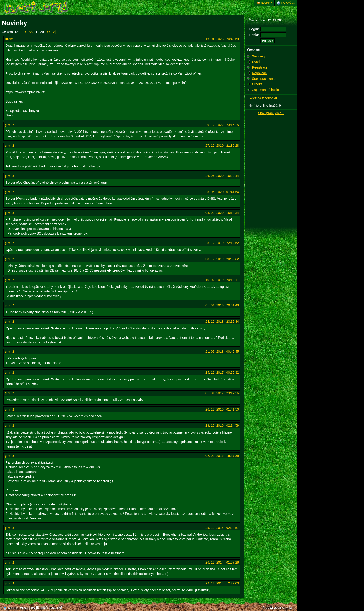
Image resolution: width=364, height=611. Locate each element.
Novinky (264, 3)
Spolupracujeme (264, 79)
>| (55, 32)
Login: (254, 29)
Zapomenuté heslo (266, 90)
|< (25, 32)
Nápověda (286, 3)
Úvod (256, 62)
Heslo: (254, 35)
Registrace (260, 67)
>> (49, 32)
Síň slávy (259, 56)
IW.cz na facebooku (263, 98)
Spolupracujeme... (271, 113)
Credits (257, 84)
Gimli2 (287, 608)
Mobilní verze (16, 608)
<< (31, 32)
